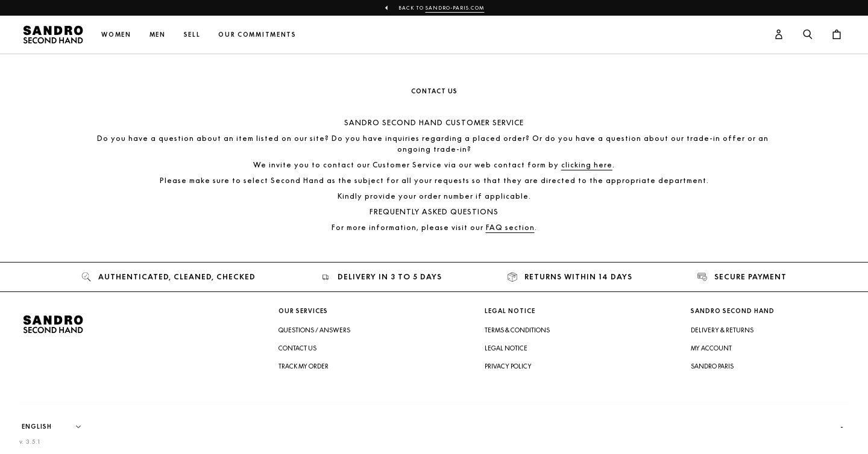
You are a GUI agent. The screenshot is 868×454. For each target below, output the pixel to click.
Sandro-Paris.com (455, 8)
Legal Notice (506, 348)
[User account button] (779, 35)
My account (711, 348)
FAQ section (510, 227)
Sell (192, 35)
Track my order (303, 366)
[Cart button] (837, 35)
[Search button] (808, 35)
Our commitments (257, 35)
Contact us (297, 348)
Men (158, 35)
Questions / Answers (314, 330)
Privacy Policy (508, 366)
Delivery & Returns (722, 330)
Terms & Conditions (517, 330)
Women (116, 35)
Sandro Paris (712, 366)
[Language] (57, 427)
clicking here (587, 165)
